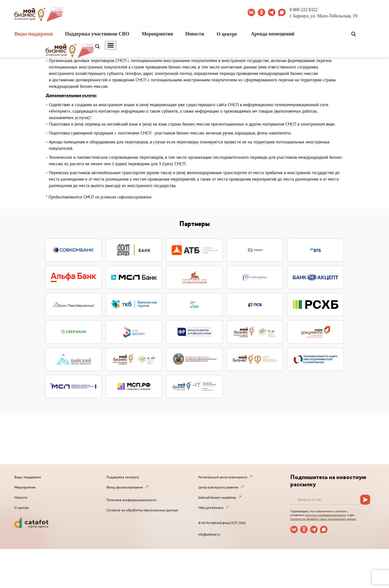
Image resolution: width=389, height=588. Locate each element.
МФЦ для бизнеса (211, 508)
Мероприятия (157, 34)
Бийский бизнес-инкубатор (217, 498)
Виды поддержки (33, 34)
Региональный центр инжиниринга (223, 477)
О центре (227, 34)
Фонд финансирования (125, 487)
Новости (195, 34)
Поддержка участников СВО (97, 34)
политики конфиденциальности (326, 515)
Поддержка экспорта (123, 477)
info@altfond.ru (209, 535)
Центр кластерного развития (218, 487)
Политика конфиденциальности (131, 500)
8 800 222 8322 (304, 10)
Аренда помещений (273, 34)
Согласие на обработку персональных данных (142, 510)
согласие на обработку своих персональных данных (323, 519)
